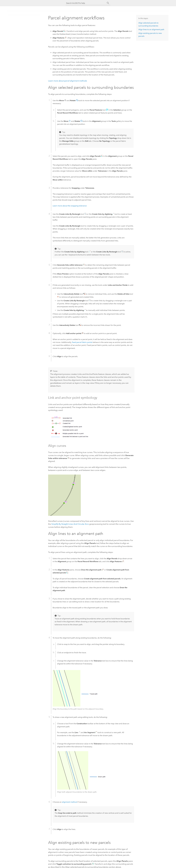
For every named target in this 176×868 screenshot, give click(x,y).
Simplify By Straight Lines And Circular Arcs (70, 524)
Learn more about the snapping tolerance (70, 206)
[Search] (108, 3)
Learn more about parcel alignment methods (68, 81)
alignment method (69, 802)
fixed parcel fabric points (82, 342)
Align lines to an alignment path (151, 29)
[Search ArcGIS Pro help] (86, 3)
